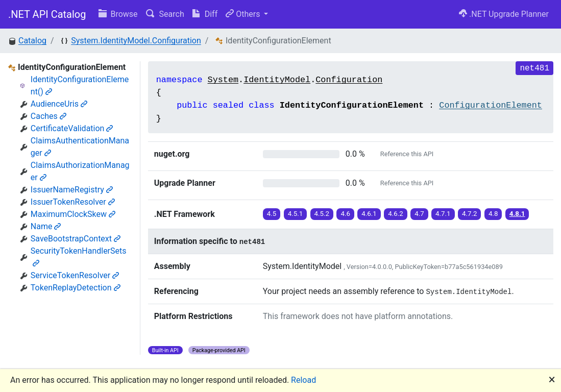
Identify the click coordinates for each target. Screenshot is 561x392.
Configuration (349, 80)
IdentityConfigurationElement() (80, 85)
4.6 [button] (345, 214)
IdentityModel (277, 80)
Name (46, 226)
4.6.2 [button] (396, 214)
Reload (303, 380)
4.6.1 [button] (369, 214)
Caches (48, 116)
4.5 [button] (272, 214)
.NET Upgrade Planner (504, 14)
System (223, 80)
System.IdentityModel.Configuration (136, 41)
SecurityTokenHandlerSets (79, 256)
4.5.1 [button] (296, 214)
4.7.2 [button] (470, 214)
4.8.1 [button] (517, 214)
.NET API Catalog (47, 14)
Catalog (32, 41)
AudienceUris (59, 104)
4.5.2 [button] (322, 214)
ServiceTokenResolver (75, 275)
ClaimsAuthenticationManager (80, 147)
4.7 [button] (419, 214)
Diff (205, 14)
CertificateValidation (72, 128)
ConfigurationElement (491, 105)
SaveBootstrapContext (76, 239)
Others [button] (244, 14)
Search (165, 14)
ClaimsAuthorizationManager (80, 171)
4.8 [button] (493, 214)
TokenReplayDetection (76, 288)
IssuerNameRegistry (72, 190)
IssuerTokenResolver (73, 202)
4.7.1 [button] (443, 214)
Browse (118, 14)
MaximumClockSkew (73, 214)
